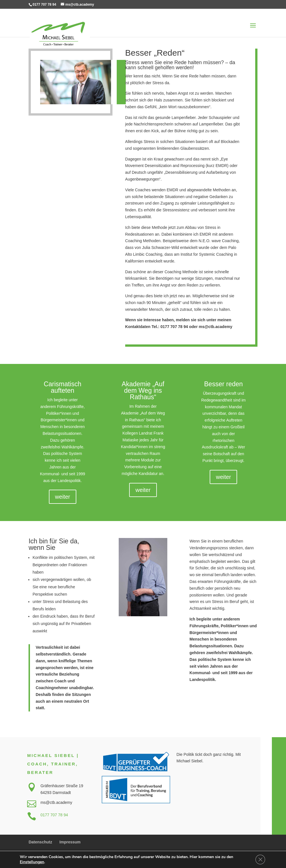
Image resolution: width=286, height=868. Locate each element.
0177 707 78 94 (54, 815)
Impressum (70, 842)
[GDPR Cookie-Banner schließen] (260, 859)
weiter (63, 497)
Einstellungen (32, 862)
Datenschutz (40, 842)
